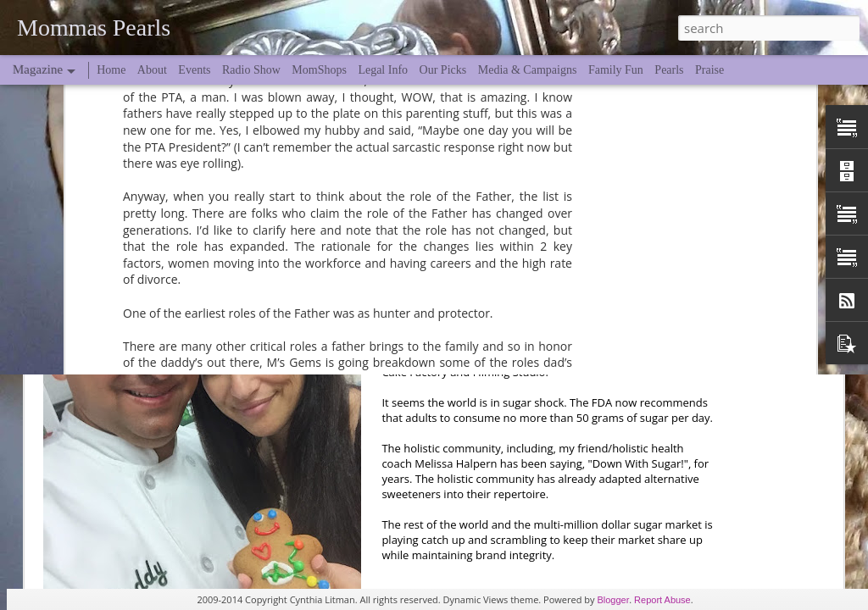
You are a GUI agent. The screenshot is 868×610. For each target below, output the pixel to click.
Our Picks (443, 70)
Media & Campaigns (528, 70)
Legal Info (383, 70)
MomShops (319, 70)
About (152, 70)
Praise (709, 70)
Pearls (669, 70)
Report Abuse (662, 600)
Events (194, 70)
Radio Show (251, 70)
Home (111, 70)
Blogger (613, 600)
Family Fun (616, 70)
